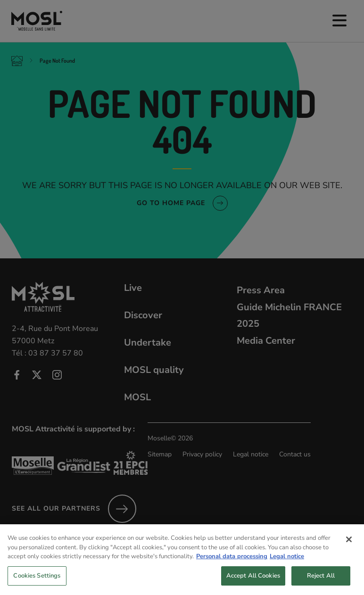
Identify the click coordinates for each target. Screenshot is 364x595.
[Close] (349, 545)
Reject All (321, 581)
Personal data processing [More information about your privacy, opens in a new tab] (232, 562)
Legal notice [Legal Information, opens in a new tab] (287, 562)
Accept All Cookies (253, 581)
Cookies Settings (37, 581)
